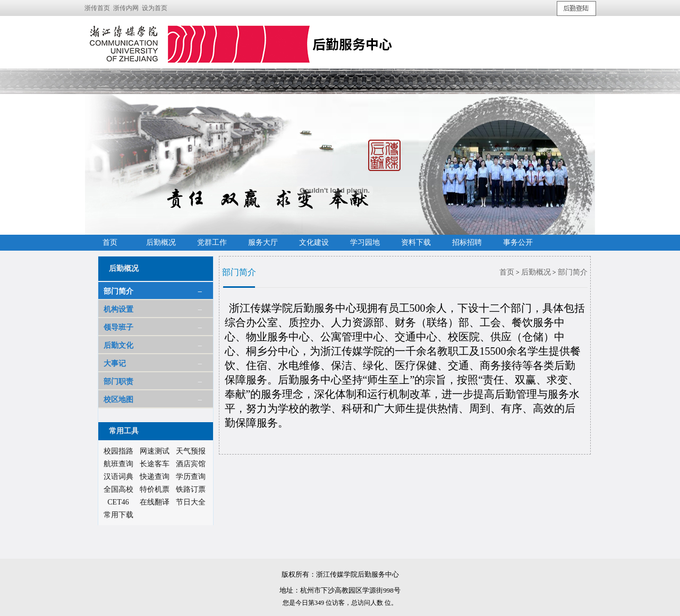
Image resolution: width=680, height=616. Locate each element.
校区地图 (118, 400)
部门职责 (118, 382)
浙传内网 (126, 8)
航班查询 (118, 464)
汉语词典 (118, 477)
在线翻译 (155, 502)
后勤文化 (118, 345)
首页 (507, 272)
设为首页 (155, 8)
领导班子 (118, 327)
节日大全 (191, 502)
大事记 (115, 363)
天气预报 (191, 451)
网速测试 (155, 451)
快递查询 (155, 477)
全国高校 (118, 489)
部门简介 (118, 291)
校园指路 (118, 451)
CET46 (118, 502)
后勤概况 (536, 272)
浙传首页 (97, 8)
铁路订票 (191, 489)
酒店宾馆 (191, 464)
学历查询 (191, 477)
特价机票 (155, 489)
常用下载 (118, 515)
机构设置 (118, 309)
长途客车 (155, 464)
